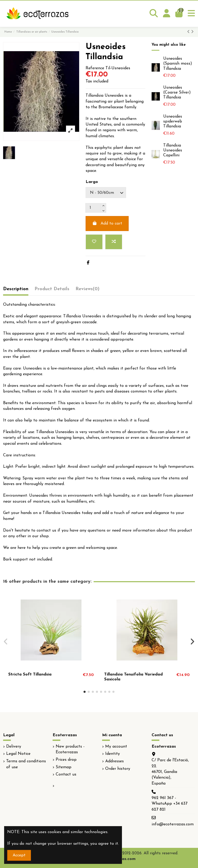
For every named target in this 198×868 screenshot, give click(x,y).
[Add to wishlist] (94, 242)
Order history (118, 769)
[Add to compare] (114, 242)
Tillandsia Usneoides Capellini (173, 150)
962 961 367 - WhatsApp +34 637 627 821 (170, 804)
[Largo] (106, 193)
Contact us (66, 774)
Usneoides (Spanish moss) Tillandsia (178, 64)
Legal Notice (18, 754)
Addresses (114, 761)
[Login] (167, 14)
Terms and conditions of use (26, 764)
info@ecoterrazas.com (173, 824)
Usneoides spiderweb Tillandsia (173, 121)
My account (116, 747)
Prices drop (66, 760)
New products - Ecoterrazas (70, 749)
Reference (95, 68)
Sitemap (64, 767)
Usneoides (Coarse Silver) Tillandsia (177, 93)
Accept (19, 855)
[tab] (88, 290)
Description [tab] (16, 289)
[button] (85, 692)
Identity (113, 754)
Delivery (14, 747)
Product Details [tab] (52, 289)
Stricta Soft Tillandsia (30, 674)
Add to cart (107, 223)
